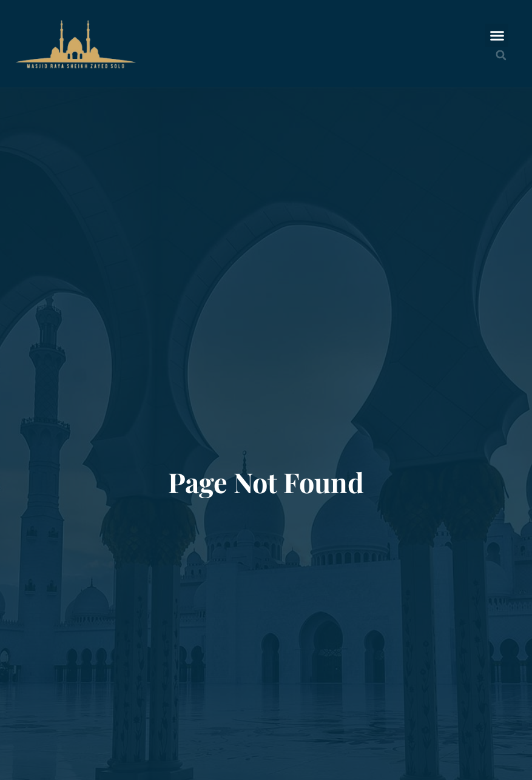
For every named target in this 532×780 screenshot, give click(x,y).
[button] (497, 35)
